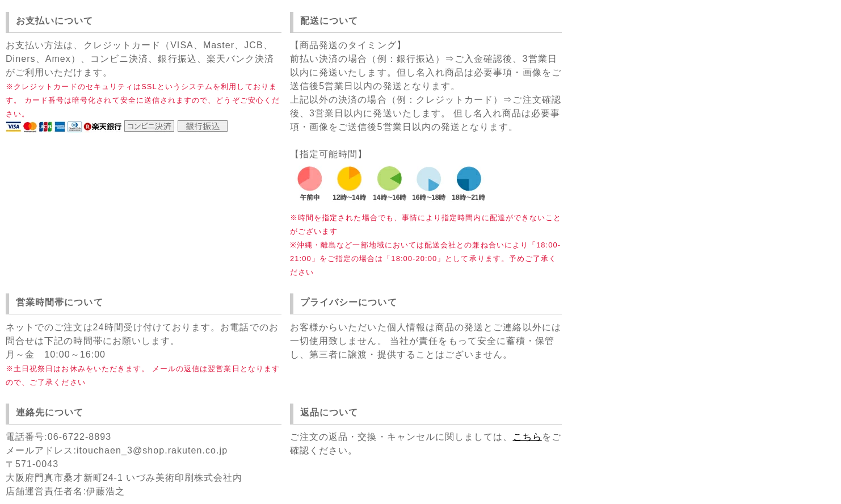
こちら (527, 437)
